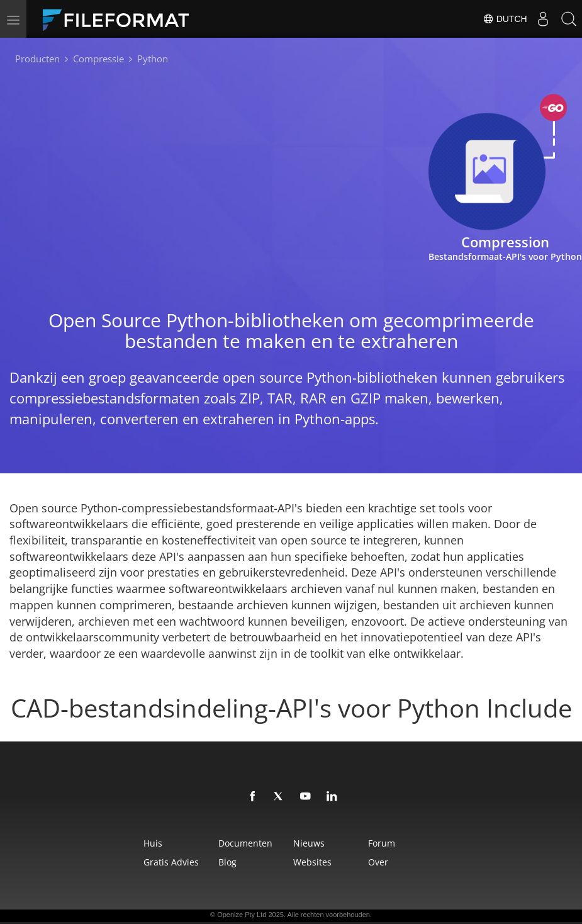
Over (414, 862)
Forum (417, 843)
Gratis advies (121, 862)
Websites (320, 862)
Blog (206, 862)
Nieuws (316, 843)
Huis (103, 843)
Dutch (494, 19)
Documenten (224, 843)
